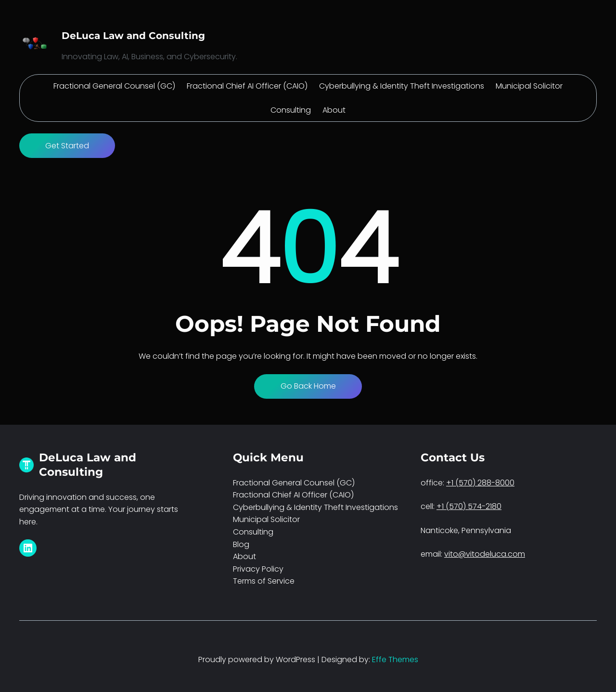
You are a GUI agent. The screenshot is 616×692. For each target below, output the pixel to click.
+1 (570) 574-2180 (469, 506)
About (244, 556)
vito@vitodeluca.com (485, 554)
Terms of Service (264, 581)
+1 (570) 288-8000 (480, 483)
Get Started (67, 146)
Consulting (253, 532)
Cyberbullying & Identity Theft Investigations (315, 507)
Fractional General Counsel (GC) (294, 483)
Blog (241, 544)
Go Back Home (308, 386)
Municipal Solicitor (266, 519)
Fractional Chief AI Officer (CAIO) (293, 495)
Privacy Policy (258, 569)
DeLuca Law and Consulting (133, 36)
